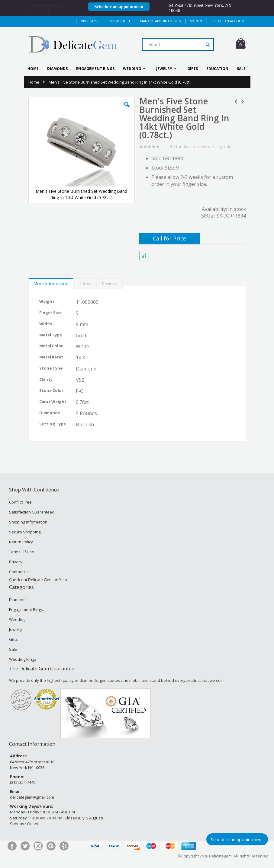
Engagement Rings (26, 609)
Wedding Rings (23, 659)
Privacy (16, 562)
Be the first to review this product (202, 147)
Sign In (196, 21)
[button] (127, 109)
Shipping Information (28, 522)
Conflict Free (20, 502)
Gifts (13, 639)
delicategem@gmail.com (32, 797)
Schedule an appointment (119, 7)
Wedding (17, 619)
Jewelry (16, 629)
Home (34, 82)
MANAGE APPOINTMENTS (160, 21)
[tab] (51, 282)
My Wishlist (120, 21)
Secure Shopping (25, 532)
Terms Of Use (22, 552)
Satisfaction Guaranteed (32, 512)
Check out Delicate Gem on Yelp (45, 8)
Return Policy (21, 542)
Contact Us (19, 572)
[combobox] (178, 44)
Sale (13, 649)
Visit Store (91, 21)
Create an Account (229, 21)
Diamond (17, 599)
